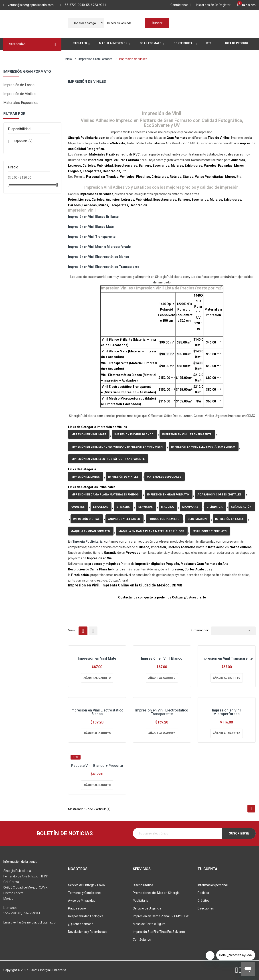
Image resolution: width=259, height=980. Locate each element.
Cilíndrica (215, 507)
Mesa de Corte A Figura (149, 924)
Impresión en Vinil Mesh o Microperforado (99, 247)
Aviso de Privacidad (82, 901)
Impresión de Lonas (19, 85)
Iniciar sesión (204, 5)
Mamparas (190, 507)
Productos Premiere (164, 519)
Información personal (213, 885)
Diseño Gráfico (143, 885)
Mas (76, 56)
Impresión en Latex (229, 519)
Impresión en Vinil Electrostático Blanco (203, 447)
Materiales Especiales (21, 103)
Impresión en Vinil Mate (88, 434)
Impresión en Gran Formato (168, 495)
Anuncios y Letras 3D (124, 519)
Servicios (145, 507)
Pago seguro (77, 908)
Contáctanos (180, 5)
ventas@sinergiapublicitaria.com (31, 5)
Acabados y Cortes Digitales (219, 495)
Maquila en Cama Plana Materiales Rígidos (151, 531)
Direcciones (206, 908)
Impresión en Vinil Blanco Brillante (93, 217)
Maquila (167, 507)
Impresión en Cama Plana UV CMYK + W (161, 916)
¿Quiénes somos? (81, 924)
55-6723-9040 (75, 5)
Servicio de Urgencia (147, 908)
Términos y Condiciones (85, 893)
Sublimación (197, 519)
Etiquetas (100, 507)
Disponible (23, 141)
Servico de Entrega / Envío (86, 885)
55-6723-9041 (96, 5)
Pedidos (203, 893)
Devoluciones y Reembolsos (88, 932)
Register (223, 5)
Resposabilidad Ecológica (86, 916)
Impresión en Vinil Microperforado (227, 712)
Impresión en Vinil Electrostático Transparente (108, 459)
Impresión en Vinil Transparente (92, 237)
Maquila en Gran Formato (90, 531)
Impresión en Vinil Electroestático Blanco (99, 257)
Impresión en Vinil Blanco (134, 434)
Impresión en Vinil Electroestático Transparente (104, 267)
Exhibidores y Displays (209, 531)
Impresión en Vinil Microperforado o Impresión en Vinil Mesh (117, 447)
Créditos (203, 901)
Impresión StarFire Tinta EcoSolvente (159, 932)
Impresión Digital (86, 519)
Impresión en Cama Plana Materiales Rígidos (105, 495)
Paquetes (78, 507)
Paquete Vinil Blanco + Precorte (97, 766)
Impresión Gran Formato (27, 72)
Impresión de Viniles (19, 94)
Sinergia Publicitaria (87, 542)
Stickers (123, 507)
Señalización (241, 507)
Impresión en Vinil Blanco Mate (91, 227)
